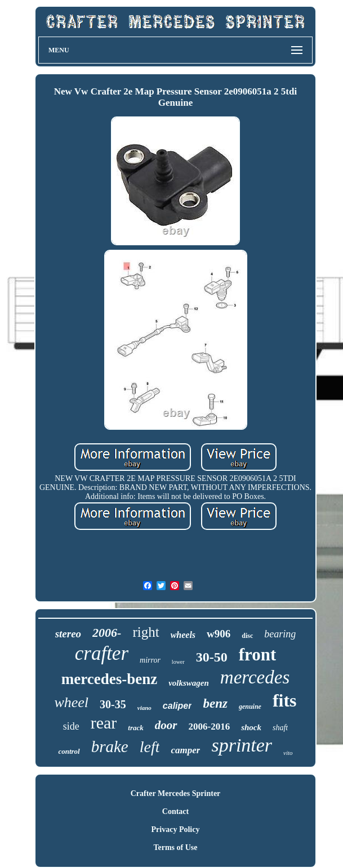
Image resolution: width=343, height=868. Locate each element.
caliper (177, 706)
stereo (68, 634)
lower (178, 662)
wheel (71, 702)
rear (104, 723)
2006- (107, 633)
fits (285, 700)
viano (144, 708)
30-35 (113, 704)
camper (185, 750)
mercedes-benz (109, 679)
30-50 (212, 657)
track (135, 728)
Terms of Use (175, 847)
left (150, 747)
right (146, 632)
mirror (150, 660)
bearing (280, 634)
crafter (102, 653)
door (166, 725)
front (258, 655)
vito (288, 753)
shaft (280, 728)
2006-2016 (210, 727)
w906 (219, 634)
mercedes (255, 677)
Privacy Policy (176, 829)
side (71, 726)
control (69, 751)
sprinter (242, 745)
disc (247, 636)
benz (215, 703)
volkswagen (189, 683)
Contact (175, 811)
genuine (250, 707)
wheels (183, 635)
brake (110, 746)
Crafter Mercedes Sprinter (176, 793)
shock (251, 727)
